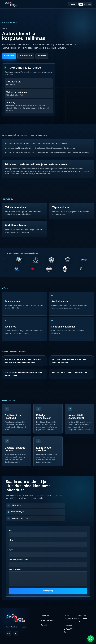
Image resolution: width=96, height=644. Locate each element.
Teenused (45, 616)
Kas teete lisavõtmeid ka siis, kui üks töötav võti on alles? (69, 361)
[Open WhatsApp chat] (91, 639)
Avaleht (73, 4)
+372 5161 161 (17, 505)
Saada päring (48, 591)
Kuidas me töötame (49, 620)
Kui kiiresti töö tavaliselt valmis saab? (69, 373)
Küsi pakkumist (26, 56)
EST (81, 4)
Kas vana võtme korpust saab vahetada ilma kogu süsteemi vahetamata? (23, 361)
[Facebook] (16, 634)
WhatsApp (42, 56)
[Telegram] (9, 634)
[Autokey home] (11, 4)
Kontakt (44, 625)
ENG (85, 4)
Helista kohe (9, 56)
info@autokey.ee (18, 512)
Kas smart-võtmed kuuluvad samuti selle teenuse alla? (23, 374)
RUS (90, 4)
